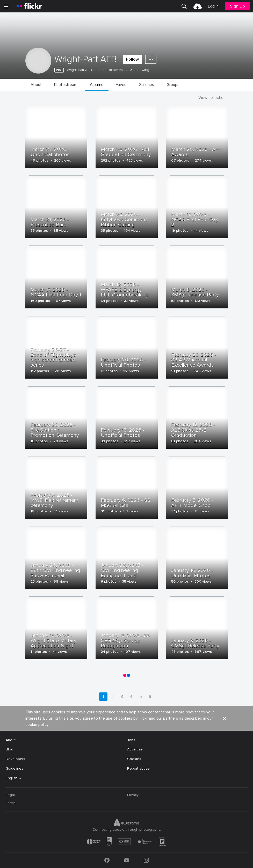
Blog (9, 749)
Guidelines (15, 768)
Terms (11, 803)
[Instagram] (146, 860)
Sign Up (237, 6)
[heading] (29, 6)
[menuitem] (184, 6)
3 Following (140, 70)
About (11, 740)
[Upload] (198, 6)
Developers (15, 759)
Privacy (133, 795)
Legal (10, 795)
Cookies (134, 759)
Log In (213, 6)
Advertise (135, 749)
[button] (225, 718)
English (12, 778)
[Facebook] (107, 860)
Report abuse (138, 768)
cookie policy (37, 725)
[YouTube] (127, 860)
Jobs (131, 740)
